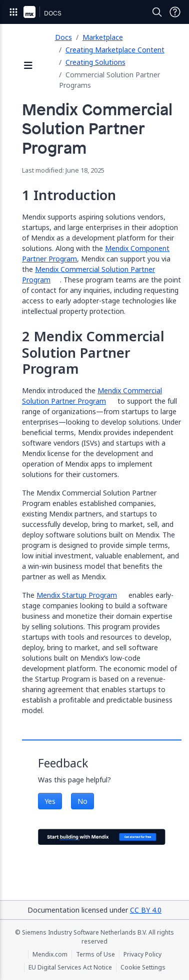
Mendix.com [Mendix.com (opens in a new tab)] (50, 955)
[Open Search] (157, 12)
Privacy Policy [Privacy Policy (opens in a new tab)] (142, 955)
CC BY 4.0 (146, 910)
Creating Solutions (95, 62)
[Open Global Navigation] (13, 12)
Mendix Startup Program (77, 595)
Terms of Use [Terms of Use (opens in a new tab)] (95, 955)
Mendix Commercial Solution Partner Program (92, 396)
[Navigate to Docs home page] (53, 12)
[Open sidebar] (28, 66)
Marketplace (103, 37)
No (82, 801)
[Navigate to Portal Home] (29, 12)
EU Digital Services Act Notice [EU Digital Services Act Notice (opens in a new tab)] (70, 968)
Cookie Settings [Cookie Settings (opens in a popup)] (143, 968)
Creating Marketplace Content (115, 50)
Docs (63, 37)
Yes (50, 801)
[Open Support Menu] (175, 12)
